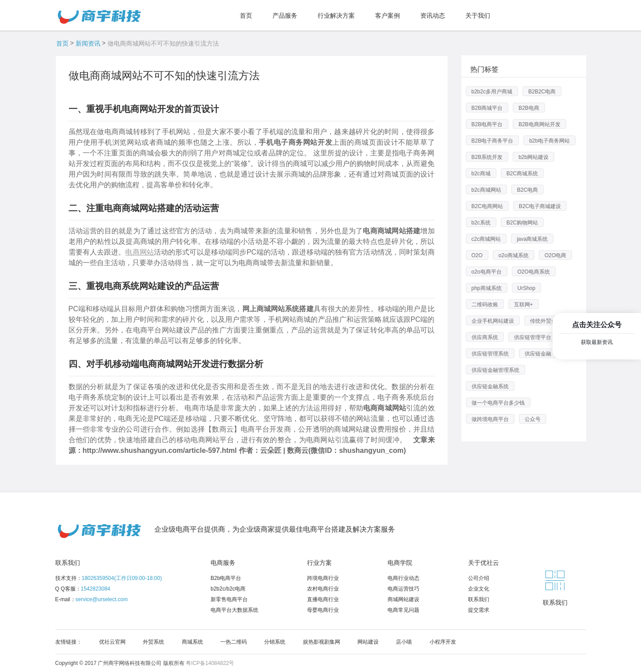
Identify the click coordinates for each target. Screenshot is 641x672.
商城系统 (192, 642)
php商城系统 (487, 288)
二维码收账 (485, 305)
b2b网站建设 (534, 157)
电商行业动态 (403, 578)
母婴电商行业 (323, 610)
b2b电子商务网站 (549, 141)
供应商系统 (485, 337)
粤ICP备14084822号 (210, 663)
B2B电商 (529, 108)
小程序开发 (443, 642)
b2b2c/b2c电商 (228, 589)
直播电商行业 (323, 599)
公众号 (533, 419)
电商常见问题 (403, 610)
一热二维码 (234, 642)
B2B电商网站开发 (539, 124)
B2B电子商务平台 (493, 141)
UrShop (527, 288)
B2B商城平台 (487, 108)
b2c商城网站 (486, 190)
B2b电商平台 (226, 578)
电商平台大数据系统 (234, 610)
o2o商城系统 (514, 255)
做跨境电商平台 (490, 419)
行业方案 (319, 563)
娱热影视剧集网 (322, 642)
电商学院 (400, 563)
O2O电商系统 (534, 272)
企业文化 (479, 589)
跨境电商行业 (323, 578)
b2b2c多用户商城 (492, 92)
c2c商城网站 (486, 239)
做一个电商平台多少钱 (498, 403)
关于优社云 (484, 563)
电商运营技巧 (403, 589)
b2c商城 (481, 174)
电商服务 (223, 563)
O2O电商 (555, 255)
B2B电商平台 (487, 124)
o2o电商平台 (487, 272)
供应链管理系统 (490, 354)
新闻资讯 (88, 43)
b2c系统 (481, 223)
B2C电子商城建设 (540, 206)
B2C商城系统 (522, 174)
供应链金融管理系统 (495, 370)
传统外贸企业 (546, 321)
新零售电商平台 (229, 599)
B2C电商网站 (487, 206)
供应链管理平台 (533, 337)
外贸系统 (154, 642)
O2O (477, 255)
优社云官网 (112, 642)
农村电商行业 (323, 589)
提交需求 (479, 610)
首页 (62, 43)
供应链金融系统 (490, 386)
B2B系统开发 (487, 157)
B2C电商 (528, 190)
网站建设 (368, 642)
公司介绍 (479, 578)
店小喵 (404, 642)
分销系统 (275, 642)
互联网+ (524, 305)
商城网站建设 (403, 599)
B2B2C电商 (542, 92)
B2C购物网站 (522, 223)
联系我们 (68, 563)
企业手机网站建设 (493, 321)
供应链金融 (538, 354)
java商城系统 (532, 239)
